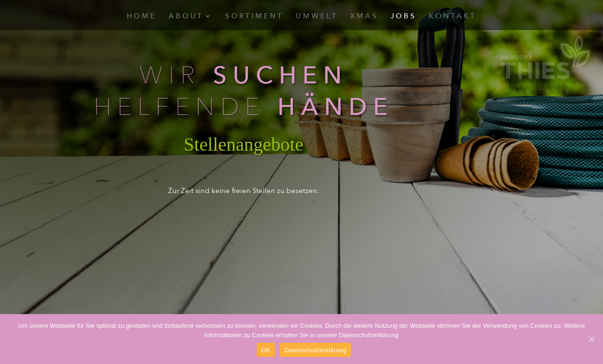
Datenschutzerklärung (315, 350)
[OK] (591, 339)
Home (142, 17)
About (186, 17)
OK (266, 350)
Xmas (364, 17)
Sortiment (254, 17)
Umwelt (317, 17)
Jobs (403, 17)
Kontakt (452, 17)
